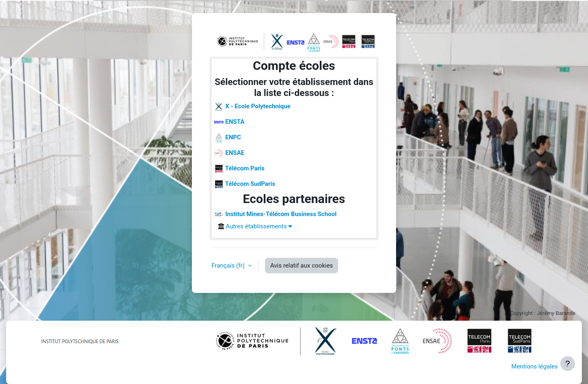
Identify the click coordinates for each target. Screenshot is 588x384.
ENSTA (229, 122)
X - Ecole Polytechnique (252, 107)
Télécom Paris (239, 169)
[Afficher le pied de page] (568, 364)
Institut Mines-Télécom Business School (275, 214)
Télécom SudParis (245, 184)
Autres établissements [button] (259, 226)
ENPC (227, 138)
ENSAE (229, 153)
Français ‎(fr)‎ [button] (229, 266)
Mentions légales (535, 366)
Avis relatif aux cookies (302, 266)
